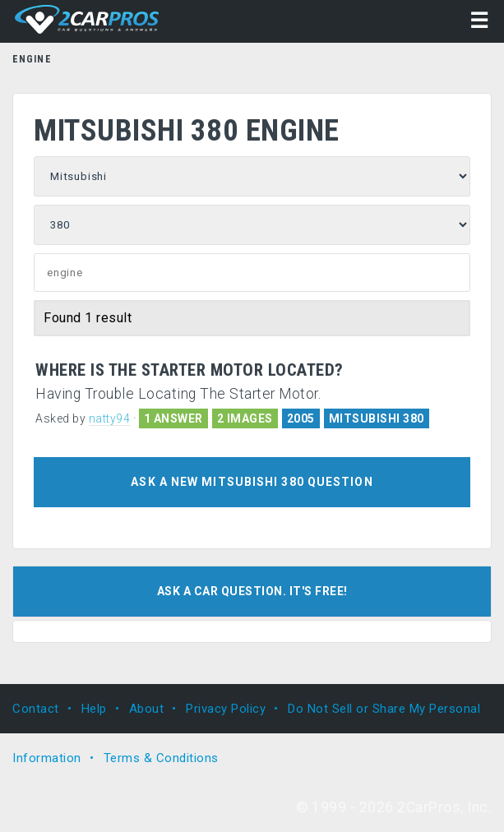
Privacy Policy (226, 709)
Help (94, 709)
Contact (36, 709)
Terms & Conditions (161, 758)
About (147, 709)
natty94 (110, 418)
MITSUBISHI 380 (377, 418)
